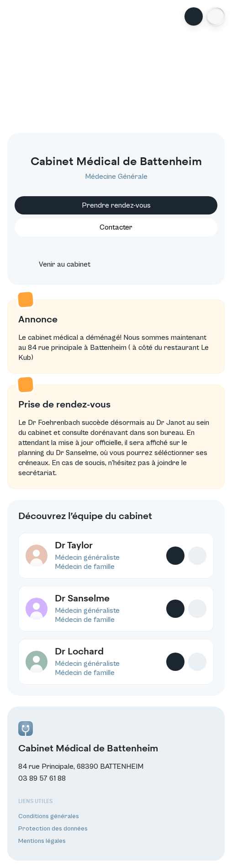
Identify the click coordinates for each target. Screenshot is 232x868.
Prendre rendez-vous (116, 205)
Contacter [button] (116, 227)
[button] (216, 16)
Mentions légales (42, 841)
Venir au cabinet (56, 264)
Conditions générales (49, 816)
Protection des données (53, 829)
